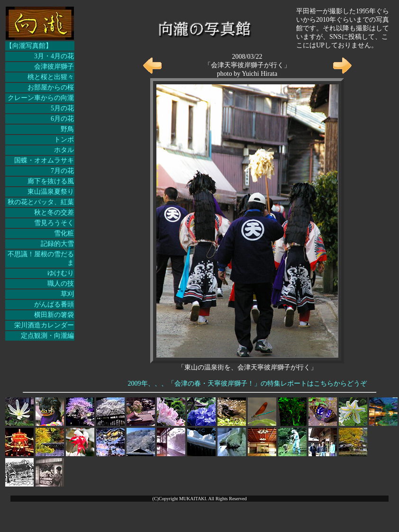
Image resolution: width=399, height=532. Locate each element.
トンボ (64, 140)
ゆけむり (61, 273)
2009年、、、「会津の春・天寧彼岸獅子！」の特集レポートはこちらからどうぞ (247, 383)
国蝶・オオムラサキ (44, 160)
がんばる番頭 (54, 304)
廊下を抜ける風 (51, 181)
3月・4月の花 (54, 56)
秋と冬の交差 (54, 212)
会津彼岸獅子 (54, 67)
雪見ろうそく (54, 223)
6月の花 (62, 119)
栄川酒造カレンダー (44, 325)
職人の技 (61, 284)
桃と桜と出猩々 (51, 77)
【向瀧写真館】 (29, 46)
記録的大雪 (57, 244)
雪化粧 (64, 233)
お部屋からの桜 (51, 87)
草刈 (67, 294)
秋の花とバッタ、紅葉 (41, 202)
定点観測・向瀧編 (47, 336)
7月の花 (62, 171)
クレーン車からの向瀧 (41, 98)
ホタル (64, 150)
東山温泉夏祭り (51, 192)
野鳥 (67, 129)
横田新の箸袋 (54, 315)
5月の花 (62, 108)
